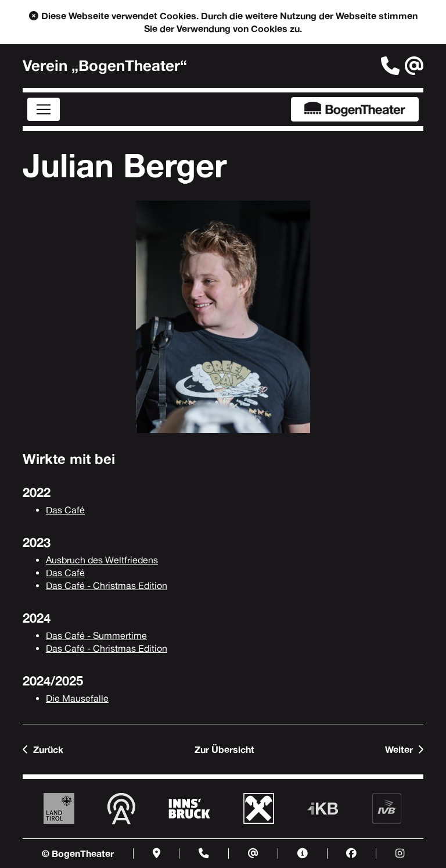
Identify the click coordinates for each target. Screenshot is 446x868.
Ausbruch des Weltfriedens (102, 560)
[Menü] (44, 109)
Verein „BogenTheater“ (105, 66)
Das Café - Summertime (96, 636)
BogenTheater (355, 109)
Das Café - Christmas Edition (107, 586)
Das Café (65, 510)
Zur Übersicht (224, 749)
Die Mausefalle (77, 699)
